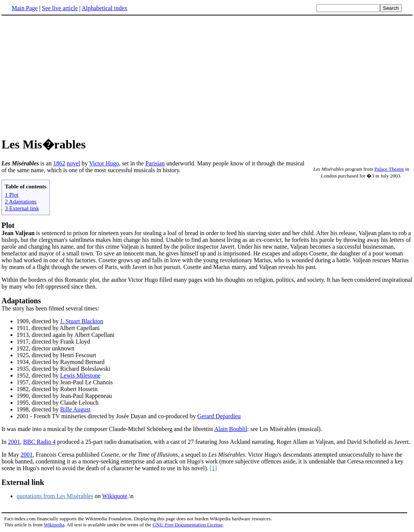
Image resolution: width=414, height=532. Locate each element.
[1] (213, 468)
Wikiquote (115, 496)
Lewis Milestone (80, 375)
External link (23, 482)
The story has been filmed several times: (50, 308)
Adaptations (21, 301)
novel (74, 163)
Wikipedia (54, 525)
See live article (60, 8)
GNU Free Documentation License (187, 525)
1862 (59, 163)
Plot (8, 225)
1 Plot (12, 195)
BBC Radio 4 (39, 442)
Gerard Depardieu (219, 416)
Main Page (25, 8)
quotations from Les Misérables (55, 496)
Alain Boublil (231, 429)
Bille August (75, 409)
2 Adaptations (21, 201)
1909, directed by (38, 321)
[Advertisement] (65, 75)
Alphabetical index (104, 8)
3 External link (22, 208)
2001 (14, 442)
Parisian (155, 163)
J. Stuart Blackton (82, 321)
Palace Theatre (389, 169)
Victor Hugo (104, 163)
